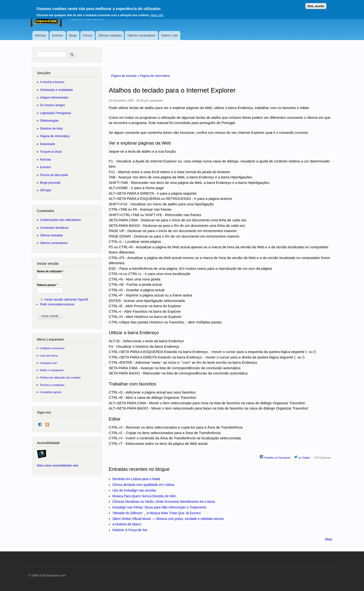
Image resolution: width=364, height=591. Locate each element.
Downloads (48, 144)
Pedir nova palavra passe (57, 304)
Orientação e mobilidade (57, 90)
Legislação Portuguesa (56, 113)
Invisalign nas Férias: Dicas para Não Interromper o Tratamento (159, 507)
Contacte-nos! (48, 363)
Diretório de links (51, 128)
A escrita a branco (52, 82)
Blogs (73, 35)
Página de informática (155, 76)
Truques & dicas (51, 152)
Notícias (40, 35)
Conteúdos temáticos (54, 228)
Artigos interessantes (54, 97)
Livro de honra (49, 355)
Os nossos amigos (53, 105)
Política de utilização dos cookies (60, 377)
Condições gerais (51, 392)
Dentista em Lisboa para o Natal (136, 479)
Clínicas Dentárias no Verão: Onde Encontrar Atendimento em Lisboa (164, 502)
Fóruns (87, 35)
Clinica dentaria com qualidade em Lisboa (143, 485)
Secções (44, 73)
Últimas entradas (110, 35)
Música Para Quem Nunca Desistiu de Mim (144, 496)
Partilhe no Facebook (275, 457)
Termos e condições (52, 385)
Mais (329, 539)
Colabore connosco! (52, 348)
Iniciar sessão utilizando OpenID (66, 299)
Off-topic (46, 190)
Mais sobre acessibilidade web (58, 465)
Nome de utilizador (51, 271)
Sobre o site (169, 35)
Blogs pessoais (50, 183)
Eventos (58, 35)
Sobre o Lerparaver (52, 370)
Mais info (157, 15)
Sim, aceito (316, 6)
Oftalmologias (49, 121)
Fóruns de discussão (54, 175)
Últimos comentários (142, 35)
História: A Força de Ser (130, 530)
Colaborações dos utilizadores (60, 220)
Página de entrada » (126, 76)
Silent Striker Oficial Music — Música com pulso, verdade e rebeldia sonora (168, 519)
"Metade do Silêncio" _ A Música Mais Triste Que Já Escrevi (157, 513)
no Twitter (302, 457)
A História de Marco (127, 524)
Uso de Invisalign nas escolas (134, 490)
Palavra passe (47, 285)
